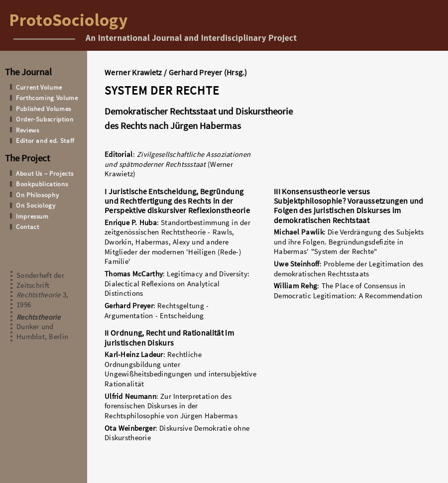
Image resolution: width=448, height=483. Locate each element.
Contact (28, 227)
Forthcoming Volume (47, 98)
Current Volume (39, 87)
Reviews (28, 130)
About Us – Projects (45, 173)
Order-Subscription (45, 119)
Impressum (32, 216)
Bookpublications (42, 184)
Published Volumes (44, 109)
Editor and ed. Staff (45, 140)
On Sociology (36, 205)
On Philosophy (37, 195)
